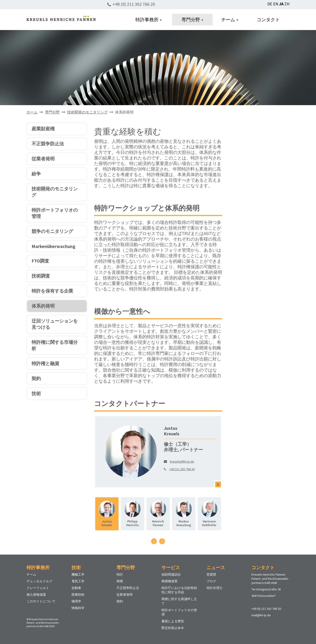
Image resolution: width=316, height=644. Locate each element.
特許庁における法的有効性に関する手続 (179, 590)
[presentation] (154, 541)
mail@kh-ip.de (261, 615)
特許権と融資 (45, 363)
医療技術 (78, 595)
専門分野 (192, 20)
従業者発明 (43, 159)
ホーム (32, 112)
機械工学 (78, 574)
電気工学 (78, 581)
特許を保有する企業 (52, 291)
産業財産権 (43, 129)
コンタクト (268, 20)
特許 (120, 574)
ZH (287, 4)
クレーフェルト (38, 588)
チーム (230, 20)
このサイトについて (41, 601)
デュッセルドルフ (39, 581)
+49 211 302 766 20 (182, 469)
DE (270, 4)
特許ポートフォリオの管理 (55, 213)
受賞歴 (211, 574)
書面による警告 (173, 621)
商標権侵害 (170, 581)
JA (281, 4)
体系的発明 (43, 306)
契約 (36, 378)
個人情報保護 (36, 595)
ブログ (211, 581)
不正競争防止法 (48, 144)
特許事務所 (149, 20)
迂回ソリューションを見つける (55, 324)
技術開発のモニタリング (87, 112)
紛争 (36, 174)
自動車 (76, 588)
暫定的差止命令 (173, 628)
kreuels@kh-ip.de (182, 461)
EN (276, 4)
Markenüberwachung (54, 246)
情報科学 (78, 608)
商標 (120, 581)
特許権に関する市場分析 (55, 345)
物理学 (76, 601)
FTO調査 (40, 261)
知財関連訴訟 (171, 574)
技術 (36, 393)
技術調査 (41, 276)
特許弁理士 (215, 588)
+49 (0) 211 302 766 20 (134, 4)
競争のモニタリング (52, 231)
